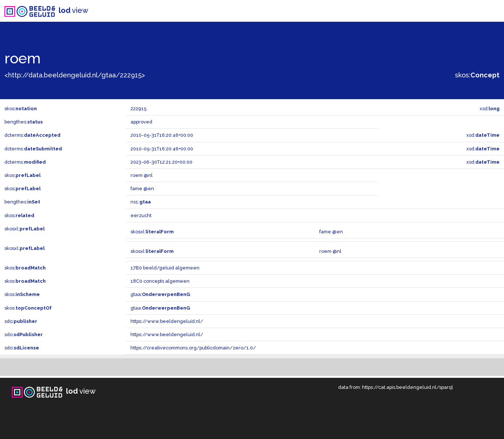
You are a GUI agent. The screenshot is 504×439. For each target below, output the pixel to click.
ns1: (141, 202)
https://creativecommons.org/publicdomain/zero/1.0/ (193, 348)
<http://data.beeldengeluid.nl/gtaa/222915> (75, 75)
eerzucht (141, 215)
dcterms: (32, 135)
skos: (477, 75)
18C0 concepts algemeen (160, 281)
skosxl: (25, 229)
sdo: (21, 321)
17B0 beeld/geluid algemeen (165, 268)
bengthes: (24, 122)
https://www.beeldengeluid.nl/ (167, 321)
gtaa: (160, 294)
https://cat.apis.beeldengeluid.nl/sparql (408, 387)
